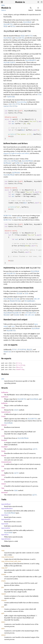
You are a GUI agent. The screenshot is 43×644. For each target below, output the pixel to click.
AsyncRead (5, 515)
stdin (3, 629)
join (3, 587)
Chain (3, 408)
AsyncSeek (5, 524)
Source (4, 10)
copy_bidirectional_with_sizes (11, 561)
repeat (4, 594)
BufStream (5, 397)
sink (3, 607)
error (13, 326)
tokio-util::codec (29, 315)
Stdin (3, 479)
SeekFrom (20, 369)
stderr (3, 622)
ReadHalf (4, 447)
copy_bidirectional (7, 557)
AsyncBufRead (6, 504)
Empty (3, 416)
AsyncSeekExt (6, 528)
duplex (4, 574)
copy (3, 550)
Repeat (4, 456)
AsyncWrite (5, 535)
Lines (3, 436)
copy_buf (4, 568)
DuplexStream (6, 412)
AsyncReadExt (6, 519)
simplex (4, 600)
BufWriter (4, 403)
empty (3, 581)
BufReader (5, 392)
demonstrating (22, 102)
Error (19, 363)
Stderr (3, 475)
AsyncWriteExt (6, 539)
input (36, 324)
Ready (3, 451)
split (3, 613)
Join (3, 429)
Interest (4, 425)
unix (3, 379)
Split (3, 471)
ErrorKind (20, 365)
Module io (20, 2)
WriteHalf (4, 493)
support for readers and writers (16, 153)
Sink (3, 466)
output (6, 326)
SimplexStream (6, 462)
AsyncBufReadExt (7, 509)
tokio (3, 5)
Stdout (4, 484)
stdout (3, 635)
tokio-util (37, 299)
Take (3, 488)
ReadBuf (4, 440)
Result (19, 367)
